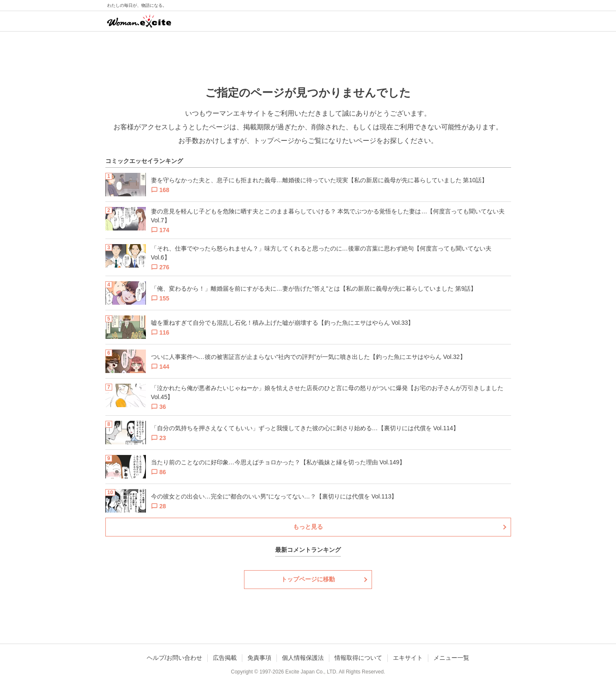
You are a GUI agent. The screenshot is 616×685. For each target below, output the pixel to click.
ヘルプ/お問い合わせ (174, 658)
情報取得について (358, 658)
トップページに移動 (308, 579)
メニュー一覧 (451, 658)
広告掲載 (225, 658)
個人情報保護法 (303, 658)
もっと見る (308, 527)
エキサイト (408, 658)
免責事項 (259, 658)
